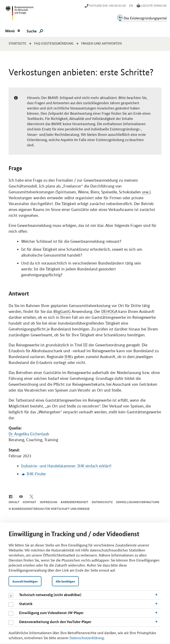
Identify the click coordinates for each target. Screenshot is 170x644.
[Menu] (13, 30)
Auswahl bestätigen (25, 581)
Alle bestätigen (65, 581)
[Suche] (35, 31)
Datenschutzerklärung (87, 638)
